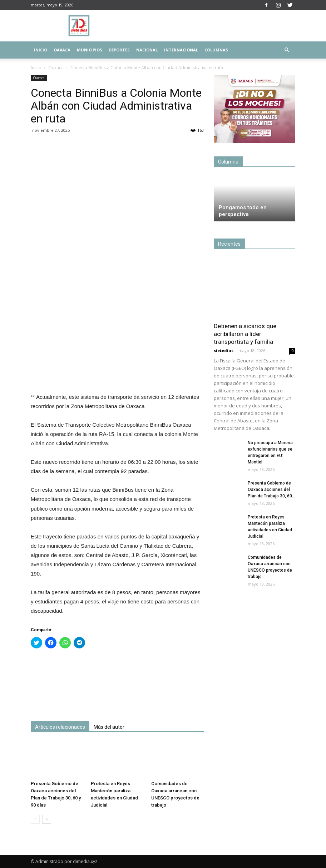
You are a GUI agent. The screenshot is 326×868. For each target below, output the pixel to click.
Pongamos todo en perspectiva (243, 211)
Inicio (41, 50)
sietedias (224, 350)
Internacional (181, 50)
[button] (287, 50)
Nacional (147, 50)
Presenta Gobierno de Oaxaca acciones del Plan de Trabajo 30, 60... (271, 490)
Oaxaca (62, 50)
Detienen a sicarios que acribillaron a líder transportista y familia (245, 334)
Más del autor (109, 727)
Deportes (119, 50)
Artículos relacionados (60, 727)
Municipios (90, 50)
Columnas (216, 50)
